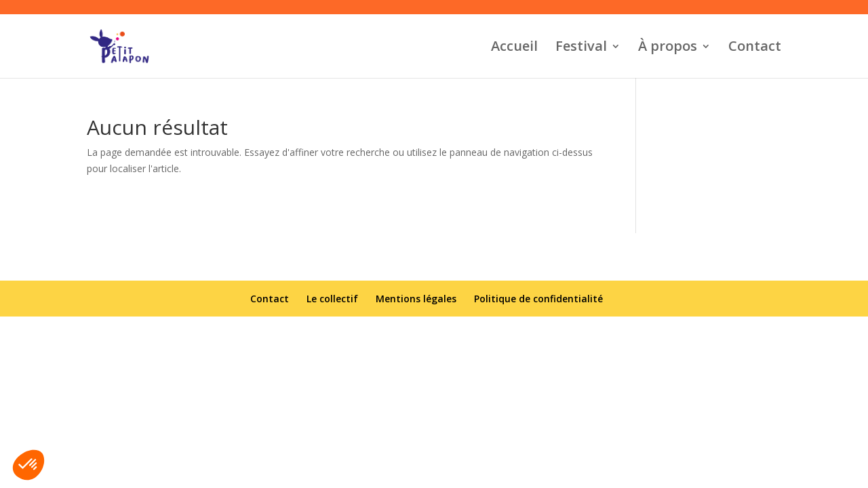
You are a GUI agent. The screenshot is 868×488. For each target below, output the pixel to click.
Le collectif (332, 299)
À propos (668, 48)
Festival (581, 48)
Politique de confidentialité (538, 299)
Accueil (514, 48)
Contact (755, 48)
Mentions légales (416, 299)
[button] (28, 465)
